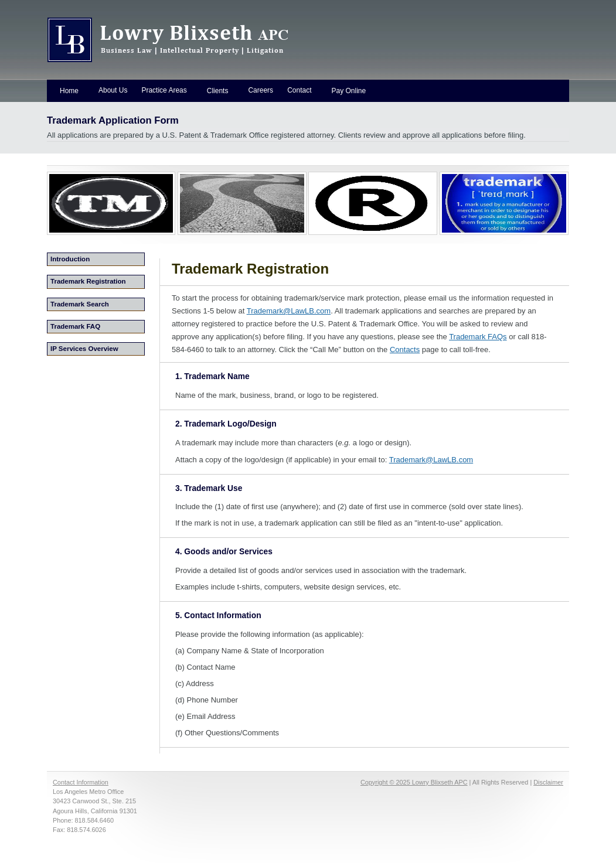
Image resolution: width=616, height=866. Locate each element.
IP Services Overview (84, 349)
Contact (299, 90)
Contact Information (81, 782)
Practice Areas (164, 90)
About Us (113, 90)
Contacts (405, 350)
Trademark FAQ (75, 326)
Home (69, 91)
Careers (261, 90)
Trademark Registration (88, 281)
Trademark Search (80, 304)
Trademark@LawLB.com (289, 311)
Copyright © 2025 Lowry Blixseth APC (414, 782)
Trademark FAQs (478, 337)
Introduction (70, 259)
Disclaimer (548, 782)
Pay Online (348, 91)
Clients (218, 91)
